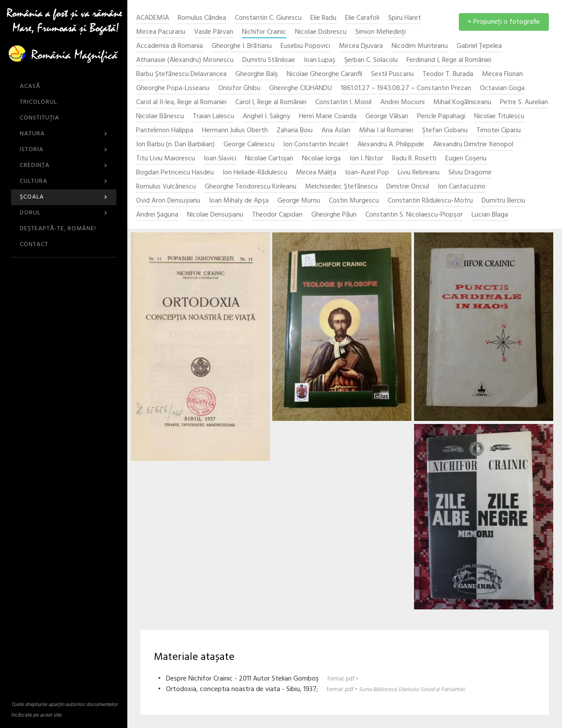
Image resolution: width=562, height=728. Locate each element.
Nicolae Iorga (321, 159)
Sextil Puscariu (392, 74)
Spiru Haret (405, 18)
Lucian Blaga (490, 215)
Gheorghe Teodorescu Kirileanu (250, 187)
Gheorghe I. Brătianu (242, 46)
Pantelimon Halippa (165, 131)
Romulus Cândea (202, 18)
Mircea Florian (503, 74)
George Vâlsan (387, 117)
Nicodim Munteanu (420, 46)
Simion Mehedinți (380, 32)
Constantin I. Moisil (343, 103)
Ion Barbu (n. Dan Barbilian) (175, 145)
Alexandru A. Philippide (391, 145)
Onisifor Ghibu (239, 89)
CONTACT (34, 244)
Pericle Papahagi (441, 117)
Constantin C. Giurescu (268, 18)
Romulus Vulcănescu (166, 187)
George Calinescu (249, 145)
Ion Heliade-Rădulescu (255, 173)
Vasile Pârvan (214, 32)
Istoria (64, 150)
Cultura (64, 181)
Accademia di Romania (169, 46)
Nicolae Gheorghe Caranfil (324, 74)
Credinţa (64, 165)
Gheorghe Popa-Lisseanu (173, 89)
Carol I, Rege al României (271, 103)
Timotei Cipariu (499, 131)
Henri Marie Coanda (328, 117)
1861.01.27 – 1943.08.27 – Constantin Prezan (406, 89)
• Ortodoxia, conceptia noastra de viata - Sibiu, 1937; (312, 689)
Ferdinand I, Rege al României (449, 60)
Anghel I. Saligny (267, 117)
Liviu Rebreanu (419, 173)
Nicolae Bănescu (160, 117)
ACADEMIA (153, 18)
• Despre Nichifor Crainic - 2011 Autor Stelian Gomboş (258, 679)
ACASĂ (30, 86)
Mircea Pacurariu (161, 32)
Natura (64, 134)
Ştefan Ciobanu (445, 131)
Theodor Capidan (277, 215)
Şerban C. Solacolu (371, 60)
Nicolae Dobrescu (321, 32)
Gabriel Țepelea (479, 46)
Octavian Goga (502, 89)
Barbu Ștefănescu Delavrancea (181, 74)
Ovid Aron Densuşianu (168, 201)
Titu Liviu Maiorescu (166, 159)
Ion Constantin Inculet (316, 145)
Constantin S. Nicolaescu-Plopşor (414, 215)
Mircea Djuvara (361, 46)
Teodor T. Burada (448, 74)
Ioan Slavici (220, 159)
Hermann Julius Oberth (235, 131)
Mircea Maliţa (316, 173)
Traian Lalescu (213, 117)
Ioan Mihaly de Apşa (239, 201)
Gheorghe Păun (334, 215)
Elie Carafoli (362, 18)
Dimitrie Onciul (408, 187)
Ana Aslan (336, 131)
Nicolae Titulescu (499, 117)
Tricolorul (38, 102)
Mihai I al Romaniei (386, 131)
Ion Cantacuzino (462, 187)
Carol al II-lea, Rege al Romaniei (181, 103)
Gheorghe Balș (257, 74)
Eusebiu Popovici (305, 46)
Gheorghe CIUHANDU (301, 89)
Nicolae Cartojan (269, 159)
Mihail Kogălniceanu (462, 103)
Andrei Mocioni (402, 103)
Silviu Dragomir (470, 173)
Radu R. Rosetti (414, 159)
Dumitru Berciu (503, 201)
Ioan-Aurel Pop (367, 173)
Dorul (64, 213)
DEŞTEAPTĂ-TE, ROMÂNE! (58, 229)
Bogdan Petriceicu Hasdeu (175, 173)
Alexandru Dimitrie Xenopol (473, 145)
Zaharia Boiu (295, 131)
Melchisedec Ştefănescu (341, 187)
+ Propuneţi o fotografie (504, 22)
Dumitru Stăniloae (269, 60)
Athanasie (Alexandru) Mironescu (185, 60)
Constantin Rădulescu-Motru (430, 201)
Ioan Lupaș (320, 60)
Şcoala (64, 197)
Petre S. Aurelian (524, 103)
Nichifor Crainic (264, 32)
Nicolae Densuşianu (215, 215)
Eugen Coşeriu (466, 159)
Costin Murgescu (354, 201)
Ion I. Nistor (366, 159)
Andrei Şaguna (157, 215)
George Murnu (299, 201)
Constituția (40, 118)
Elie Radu (323, 18)
